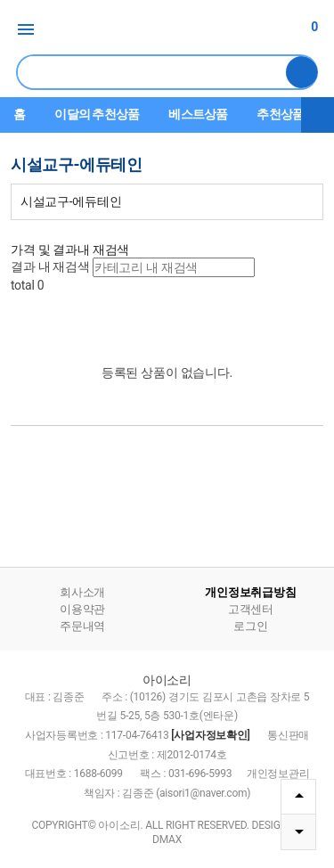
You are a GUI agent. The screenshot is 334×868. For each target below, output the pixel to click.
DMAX (167, 839)
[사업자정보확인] (210, 735)
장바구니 (302, 27)
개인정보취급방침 (250, 592)
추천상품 (280, 114)
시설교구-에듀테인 (71, 201)
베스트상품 (198, 114)
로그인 (250, 626)
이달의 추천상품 (97, 114)
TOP (299, 795)
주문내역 (82, 626)
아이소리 (167, 30)
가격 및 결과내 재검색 (70, 250)
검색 (302, 72)
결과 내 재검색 (50, 266)
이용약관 (82, 609)
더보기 (318, 115)
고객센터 (251, 609)
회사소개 (82, 592)
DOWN (299, 832)
